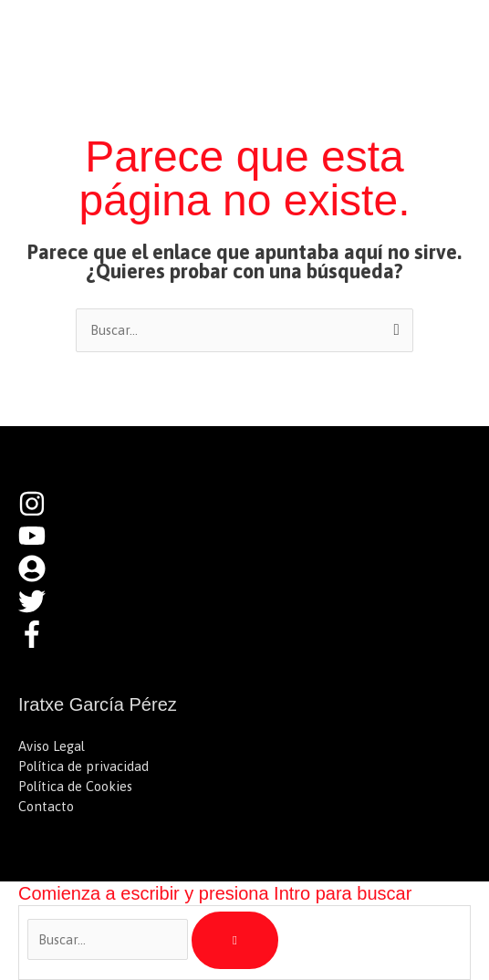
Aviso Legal (52, 746)
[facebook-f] (36, 643)
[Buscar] (235, 941)
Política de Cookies (75, 786)
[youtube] (41, 544)
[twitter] (41, 610)
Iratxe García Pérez (145, 31)
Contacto (46, 806)
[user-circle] (41, 577)
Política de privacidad (83, 766)
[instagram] (41, 512)
